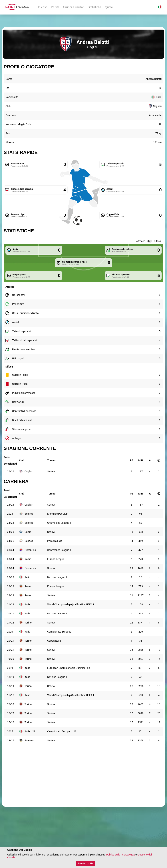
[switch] (150, 241)
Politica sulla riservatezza (120, 855)
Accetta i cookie (85, 863)
